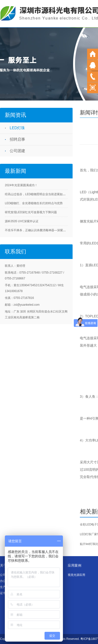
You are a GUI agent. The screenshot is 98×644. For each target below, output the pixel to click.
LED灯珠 (17, 128)
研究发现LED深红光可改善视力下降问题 (31, 212)
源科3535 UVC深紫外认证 (22, 221)
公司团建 (17, 151)
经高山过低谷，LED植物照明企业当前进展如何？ (37, 194)
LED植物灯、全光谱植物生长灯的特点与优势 (34, 203)
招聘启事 (17, 139)
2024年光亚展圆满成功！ (21, 185)
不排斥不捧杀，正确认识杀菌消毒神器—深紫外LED (38, 230)
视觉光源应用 (76, 575)
